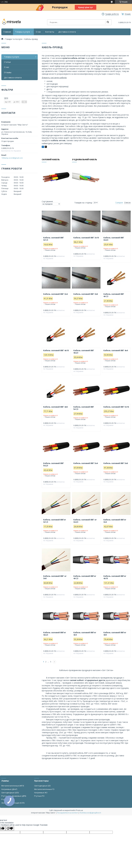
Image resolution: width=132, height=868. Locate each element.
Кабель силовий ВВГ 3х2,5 (114, 239)
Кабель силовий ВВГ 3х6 (86, 294)
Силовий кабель (51, 160)
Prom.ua (79, 810)
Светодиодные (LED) (10, 793)
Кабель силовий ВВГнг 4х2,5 (55, 634)
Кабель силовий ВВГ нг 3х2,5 (85, 521)
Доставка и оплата (67, 32)
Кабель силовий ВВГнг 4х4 (85, 634)
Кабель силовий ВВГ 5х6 (116, 463)
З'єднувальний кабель (84, 160)
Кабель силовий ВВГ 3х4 (55, 294)
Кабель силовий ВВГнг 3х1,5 (55, 521)
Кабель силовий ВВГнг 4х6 (115, 634)
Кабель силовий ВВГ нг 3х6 (55, 577)
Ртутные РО (39, 796)
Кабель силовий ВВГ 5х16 (116, 407)
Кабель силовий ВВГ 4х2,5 (84, 352)
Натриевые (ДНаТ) (9, 789)
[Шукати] (108, 22)
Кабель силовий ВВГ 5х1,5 (84, 408)
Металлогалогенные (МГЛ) (13, 786)
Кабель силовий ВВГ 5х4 (86, 463)
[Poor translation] (10, 829)
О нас (38, 32)
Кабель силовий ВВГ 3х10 (86, 238)
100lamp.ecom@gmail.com (12, 158)
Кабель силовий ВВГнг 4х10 (115, 577)
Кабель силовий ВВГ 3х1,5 (54, 239)
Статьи (7, 62)
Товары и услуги (23, 32)
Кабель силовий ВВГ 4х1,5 (114, 295)
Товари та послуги (14, 39)
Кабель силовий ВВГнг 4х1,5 (85, 577)
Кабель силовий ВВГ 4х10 (56, 350)
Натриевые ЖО (41, 793)
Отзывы (8, 72)
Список (127, 203)
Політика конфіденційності (90, 813)
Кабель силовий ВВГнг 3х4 (115, 521)
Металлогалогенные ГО (44, 789)
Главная (7, 32)
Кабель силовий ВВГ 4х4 (116, 350)
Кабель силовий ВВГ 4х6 (55, 407)
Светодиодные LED (42, 786)
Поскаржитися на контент (67, 813)
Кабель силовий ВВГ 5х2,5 (54, 464)
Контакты (50, 32)
